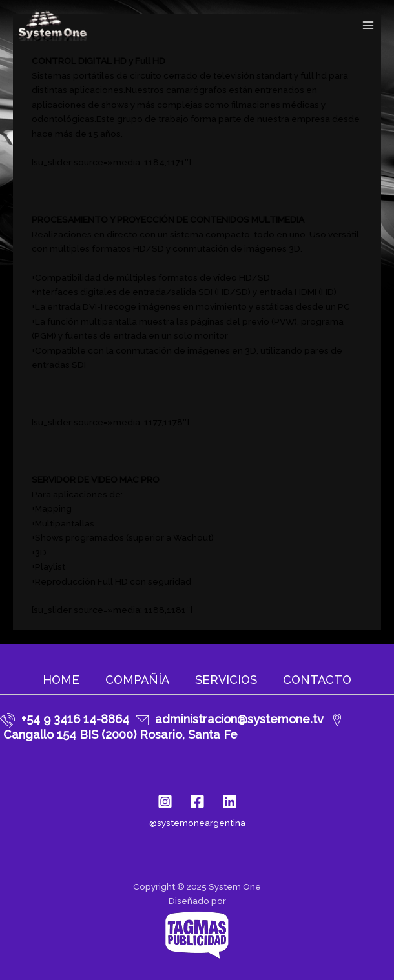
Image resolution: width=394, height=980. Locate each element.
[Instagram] (165, 802)
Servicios (226, 680)
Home (61, 680)
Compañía (137, 680)
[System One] (52, 25)
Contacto (317, 680)
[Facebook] (197, 802)
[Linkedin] (230, 802)
